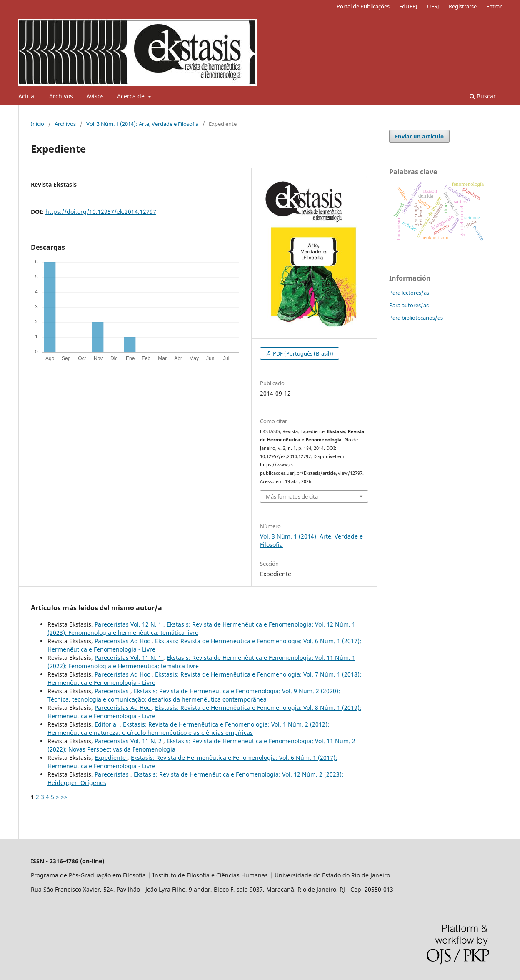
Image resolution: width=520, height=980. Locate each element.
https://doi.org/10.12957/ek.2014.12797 (101, 212)
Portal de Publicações (363, 6)
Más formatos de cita (292, 496)
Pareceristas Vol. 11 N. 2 (129, 741)
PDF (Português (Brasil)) (302, 353)
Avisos (95, 96)
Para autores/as (409, 305)
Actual (27, 96)
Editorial (107, 724)
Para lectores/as (409, 293)
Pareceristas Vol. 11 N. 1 (129, 658)
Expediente (111, 758)
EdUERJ (408, 6)
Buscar (483, 96)
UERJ (433, 6)
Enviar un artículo (419, 136)
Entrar (494, 6)
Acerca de (132, 96)
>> (64, 797)
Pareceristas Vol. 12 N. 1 (129, 624)
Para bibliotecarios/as (416, 318)
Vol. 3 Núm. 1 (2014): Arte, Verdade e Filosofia (142, 124)
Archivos (61, 96)
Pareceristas (112, 691)
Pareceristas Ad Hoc (123, 641)
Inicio (37, 124)
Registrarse (463, 6)
